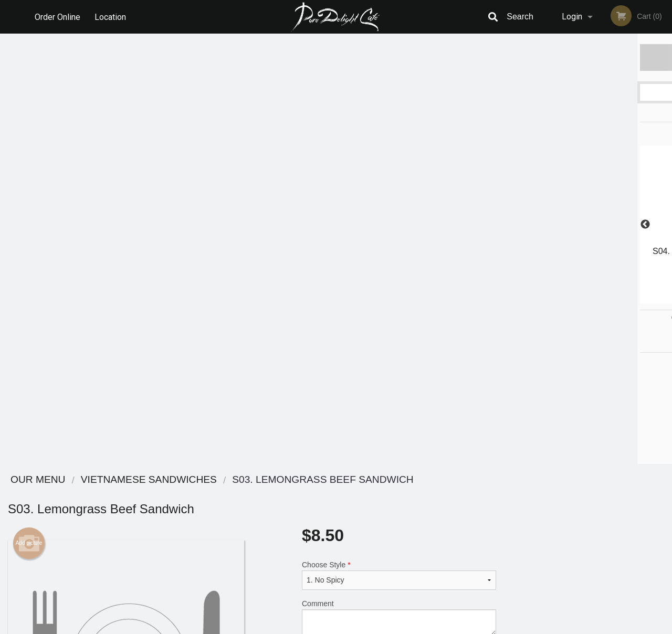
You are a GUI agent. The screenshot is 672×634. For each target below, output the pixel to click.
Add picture (29, 113)
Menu (309, 494)
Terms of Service (354, 627)
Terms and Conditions (420, 507)
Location (111, 17)
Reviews (400, 494)
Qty (332, 229)
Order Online (57, 17)
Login (572, 17)
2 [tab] (564, 299)
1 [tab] (549, 299)
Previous (512, 225)
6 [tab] (627, 299)
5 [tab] (612, 299)
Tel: (507, 519)
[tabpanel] (588, 218)
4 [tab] (596, 299)
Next (664, 225)
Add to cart (407, 233)
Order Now (588, 57)
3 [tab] (580, 299)
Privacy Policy (408, 519)
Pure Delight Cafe (125, 480)
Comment (399, 187)
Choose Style (399, 145)
